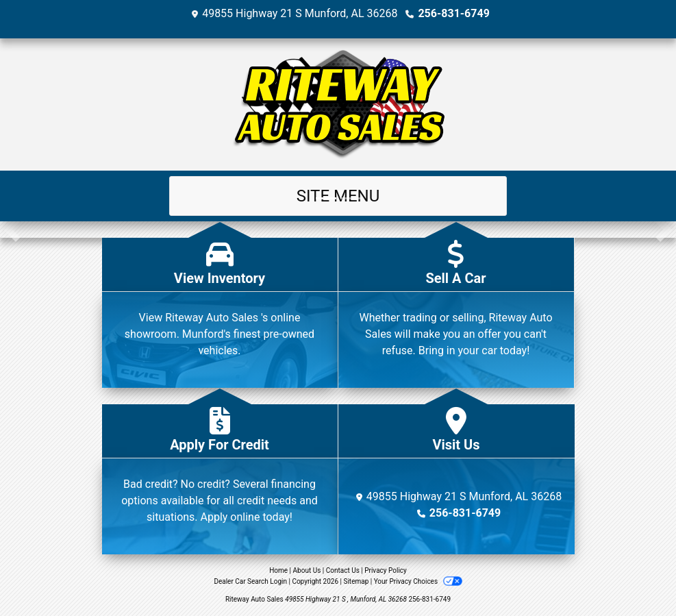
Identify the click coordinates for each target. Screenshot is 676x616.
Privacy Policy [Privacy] (386, 570)
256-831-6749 (453, 13)
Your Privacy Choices (418, 581)
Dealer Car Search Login (250, 581)
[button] (12, 230)
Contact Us (343, 570)
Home (278, 570)
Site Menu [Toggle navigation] (338, 196)
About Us (307, 570)
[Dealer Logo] (338, 104)
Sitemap (356, 581)
